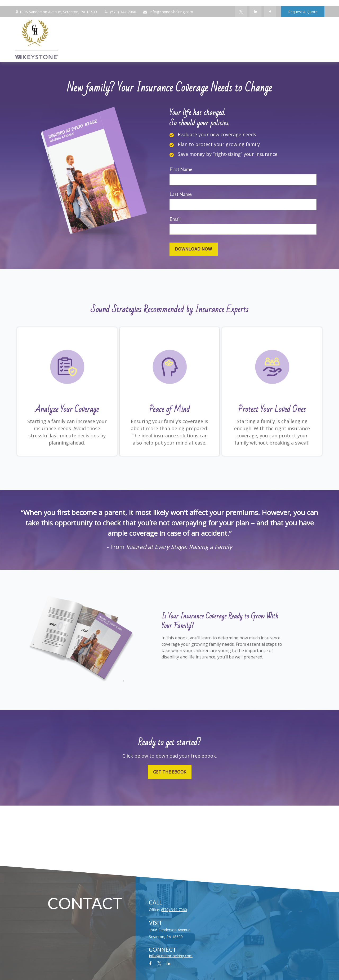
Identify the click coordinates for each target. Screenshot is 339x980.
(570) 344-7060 (120, 12)
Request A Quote (303, 12)
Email (175, 219)
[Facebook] (270, 12)
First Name (181, 169)
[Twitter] (241, 12)
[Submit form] (194, 249)
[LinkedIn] (255, 12)
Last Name (181, 194)
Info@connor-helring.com (168, 12)
